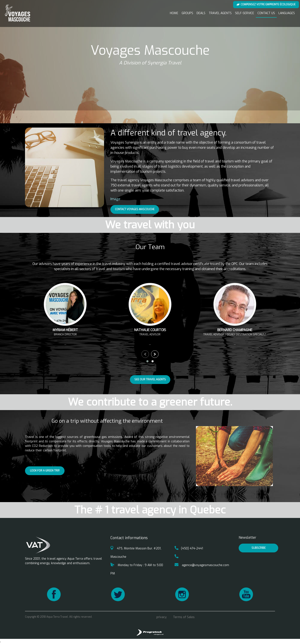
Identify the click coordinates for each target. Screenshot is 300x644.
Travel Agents (220, 13)
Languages (287, 13)
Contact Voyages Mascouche (135, 209)
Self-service (245, 13)
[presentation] (145, 354)
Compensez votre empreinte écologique (266, 4)
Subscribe (259, 548)
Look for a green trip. (45, 471)
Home (174, 13)
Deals (201, 13)
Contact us (266, 13)
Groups (187, 13)
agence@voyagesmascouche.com (202, 565)
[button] (147, 361)
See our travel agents (150, 379)
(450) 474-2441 (189, 548)
